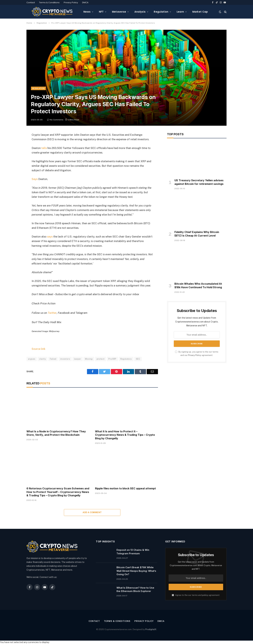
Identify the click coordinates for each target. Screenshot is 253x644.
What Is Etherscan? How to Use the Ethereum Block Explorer (135, 589)
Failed (53, 359)
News (87, 12)
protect (101, 359)
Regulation (161, 12)
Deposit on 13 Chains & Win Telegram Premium (133, 552)
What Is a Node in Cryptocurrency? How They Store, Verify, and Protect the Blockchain (56, 433)
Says (35, 179)
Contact (31, 3)
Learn (180, 12)
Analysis (140, 12)
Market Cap (200, 12)
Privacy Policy (71, 3)
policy (205, 595)
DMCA (85, 3)
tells (44, 148)
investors (65, 359)
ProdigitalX (151, 629)
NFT (101, 12)
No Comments (55, 120)
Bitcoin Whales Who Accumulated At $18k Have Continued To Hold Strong (198, 285)
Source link (38, 349)
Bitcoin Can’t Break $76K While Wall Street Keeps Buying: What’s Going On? (136, 571)
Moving (89, 359)
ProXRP (112, 359)
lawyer (78, 359)
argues (32, 359)
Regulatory (126, 359)
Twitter (52, 313)
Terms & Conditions (49, 3)
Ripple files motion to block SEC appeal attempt (125, 488)
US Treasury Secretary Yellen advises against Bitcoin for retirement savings (199, 182)
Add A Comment (92, 512)
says (50, 237)
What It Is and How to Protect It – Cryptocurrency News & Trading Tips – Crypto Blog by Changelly (125, 435)
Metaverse (119, 12)
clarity (43, 359)
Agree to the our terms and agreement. (196, 595)
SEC (138, 359)
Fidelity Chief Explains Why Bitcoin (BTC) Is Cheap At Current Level (197, 234)
